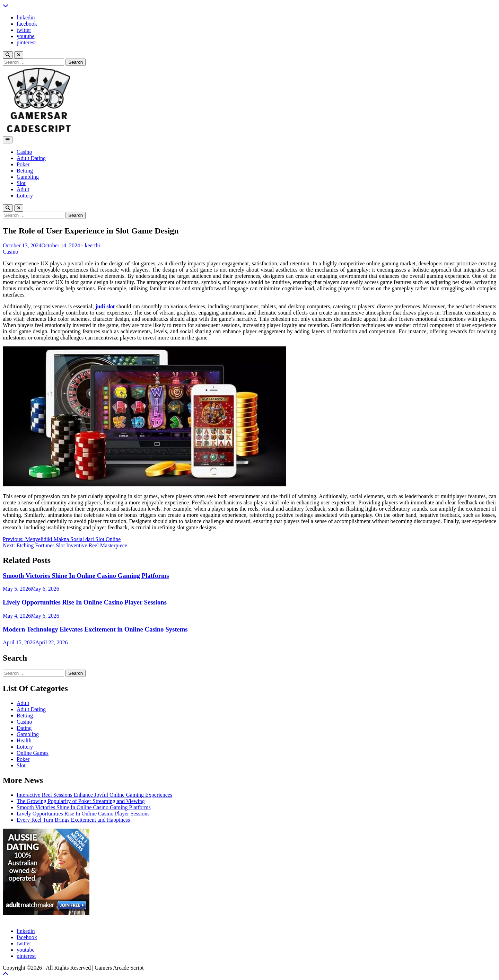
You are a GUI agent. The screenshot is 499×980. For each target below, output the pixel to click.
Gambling (28, 177)
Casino (24, 152)
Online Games (33, 753)
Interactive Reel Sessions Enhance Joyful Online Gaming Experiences (94, 795)
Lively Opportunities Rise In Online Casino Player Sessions (85, 602)
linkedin (26, 17)
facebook (27, 24)
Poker (23, 164)
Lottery (25, 196)
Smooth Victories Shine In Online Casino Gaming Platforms (86, 576)
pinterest (26, 42)
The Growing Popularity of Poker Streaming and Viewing (81, 801)
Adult (23, 189)
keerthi (92, 245)
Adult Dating (31, 158)
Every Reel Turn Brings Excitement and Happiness (73, 820)
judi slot (105, 306)
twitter (24, 30)
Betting (25, 171)
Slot (21, 183)
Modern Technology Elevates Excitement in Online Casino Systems (95, 629)
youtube (26, 36)
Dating (24, 728)
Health (24, 740)
